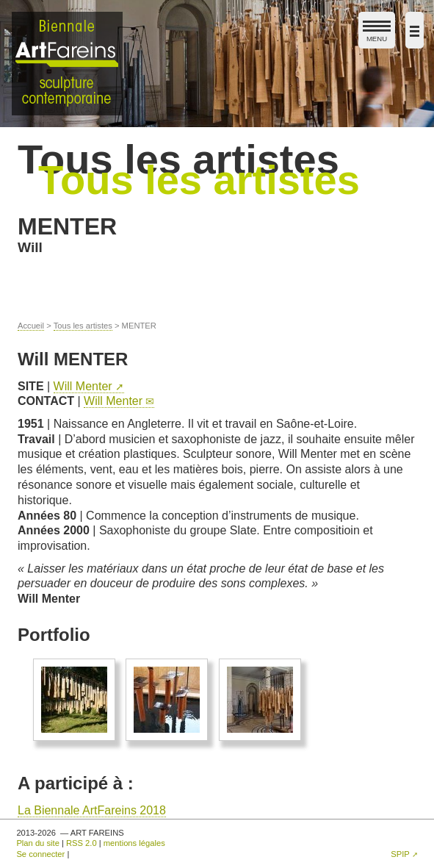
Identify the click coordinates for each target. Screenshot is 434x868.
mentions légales (134, 843)
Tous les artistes (83, 326)
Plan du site (37, 843)
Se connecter (40, 854)
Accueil (31, 326)
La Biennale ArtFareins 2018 (92, 810)
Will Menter (83, 386)
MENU (377, 34)
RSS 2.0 (82, 843)
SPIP (400, 854)
